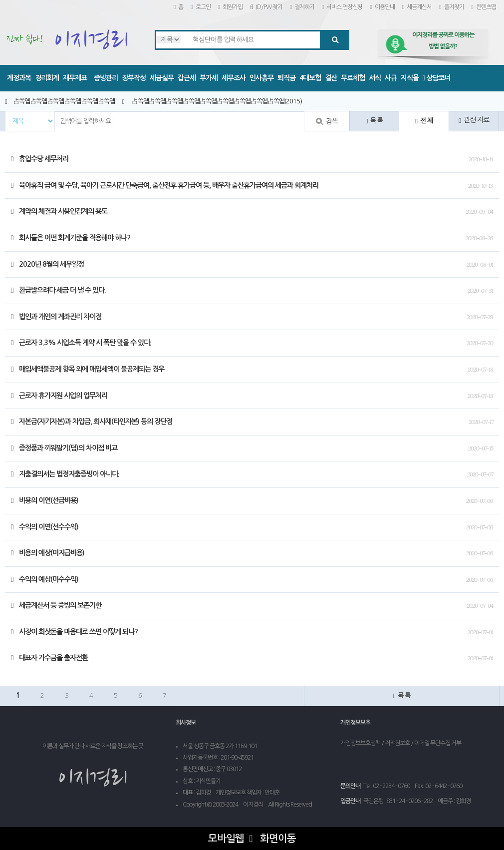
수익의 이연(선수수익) (45, 527)
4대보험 (310, 78)
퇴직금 (286, 78)
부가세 (209, 78)
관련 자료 (474, 120)
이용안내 (382, 7)
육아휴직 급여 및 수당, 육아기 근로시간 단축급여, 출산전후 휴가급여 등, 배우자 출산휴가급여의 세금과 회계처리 (165, 185)
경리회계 (47, 78)
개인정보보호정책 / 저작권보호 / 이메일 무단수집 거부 (401, 743)
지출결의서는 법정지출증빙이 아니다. (65, 474)
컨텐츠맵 (484, 7)
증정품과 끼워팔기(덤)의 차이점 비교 (64, 448)
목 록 (375, 121)
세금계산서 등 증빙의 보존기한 (56, 605)
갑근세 (187, 78)
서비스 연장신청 (342, 7)
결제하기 (302, 7)
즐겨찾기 (451, 7)
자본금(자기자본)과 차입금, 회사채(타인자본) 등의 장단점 (92, 422)
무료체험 (353, 78)
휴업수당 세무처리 (40, 159)
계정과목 (19, 78)
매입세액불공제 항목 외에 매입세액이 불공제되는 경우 (88, 369)
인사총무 (261, 78)
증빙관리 (106, 78)
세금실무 (162, 78)
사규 (391, 78)
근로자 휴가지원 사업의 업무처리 (59, 396)
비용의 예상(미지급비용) (48, 553)
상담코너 (436, 78)
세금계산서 (417, 7)
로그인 (200, 7)
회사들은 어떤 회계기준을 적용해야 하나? (71, 238)
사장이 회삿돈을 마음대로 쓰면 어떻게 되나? (74, 632)
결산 (331, 78)
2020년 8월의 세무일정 (47, 264)
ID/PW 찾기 (266, 7)
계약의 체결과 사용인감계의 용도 (59, 211)
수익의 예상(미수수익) (45, 579)
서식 (375, 78)
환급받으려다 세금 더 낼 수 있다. (58, 290)
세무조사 (234, 78)
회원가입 (230, 7)
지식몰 (410, 78)
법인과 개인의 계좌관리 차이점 (56, 317)
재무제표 (75, 78)
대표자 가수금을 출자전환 (49, 658)
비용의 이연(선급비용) (45, 500)
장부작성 (134, 78)
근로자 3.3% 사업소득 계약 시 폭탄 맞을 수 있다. (81, 343)
